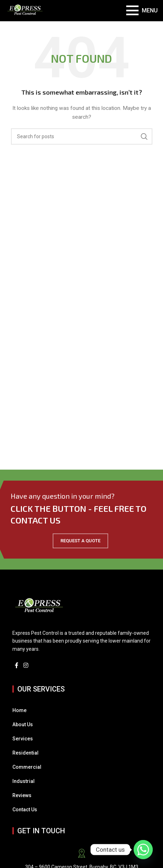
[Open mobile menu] (142, 11)
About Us (23, 724)
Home (19, 710)
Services (23, 739)
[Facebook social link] (17, 665)
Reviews (22, 795)
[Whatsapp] (143, 850)
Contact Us (25, 810)
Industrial (24, 781)
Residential (25, 753)
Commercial (27, 767)
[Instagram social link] (26, 665)
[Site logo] (25, 10)
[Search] (82, 136)
